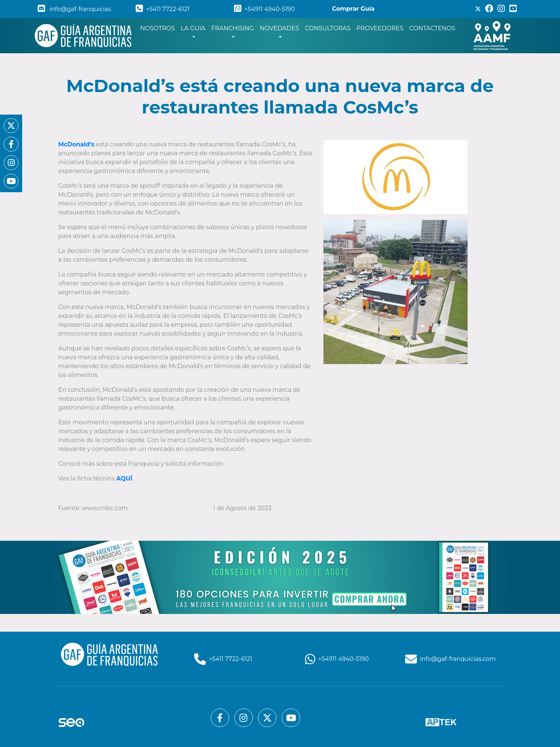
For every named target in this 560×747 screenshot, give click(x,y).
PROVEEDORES (380, 28)
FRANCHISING (233, 28)
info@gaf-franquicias (74, 9)
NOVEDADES (279, 28)
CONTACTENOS (432, 28)
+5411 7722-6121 (163, 9)
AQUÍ (124, 478)
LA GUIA (193, 28)
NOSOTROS (159, 28)
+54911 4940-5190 (264, 9)
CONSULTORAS (328, 28)
